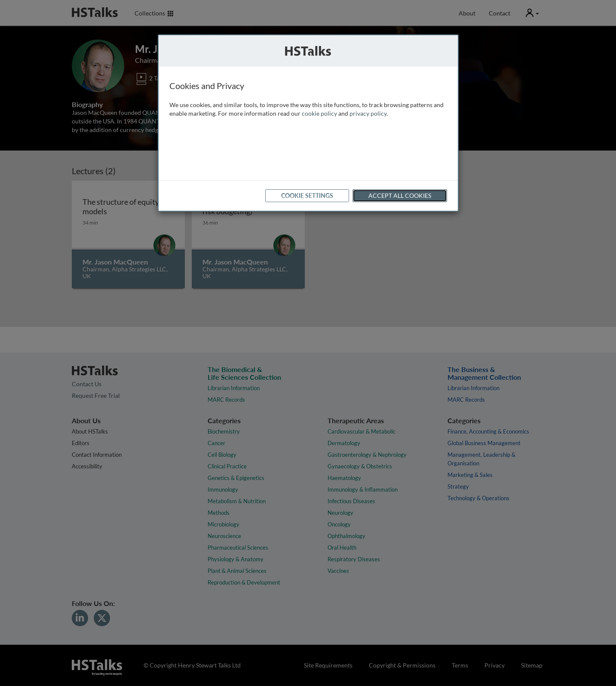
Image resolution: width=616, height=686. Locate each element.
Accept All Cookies (400, 195)
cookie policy (319, 113)
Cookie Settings (307, 195)
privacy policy (368, 113)
